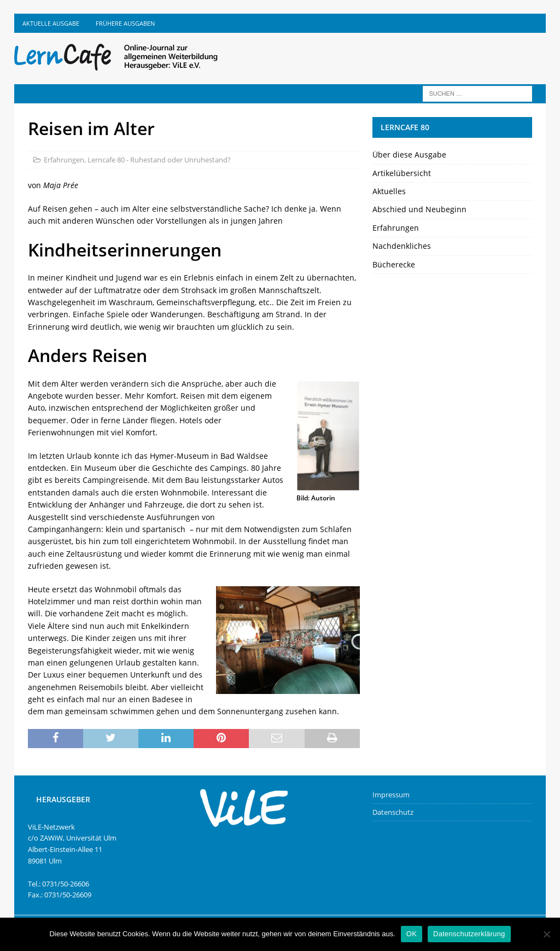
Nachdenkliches (402, 246)
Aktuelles (389, 191)
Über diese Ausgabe (409, 154)
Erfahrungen (64, 160)
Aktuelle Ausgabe (51, 23)
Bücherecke (394, 264)
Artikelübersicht (402, 173)
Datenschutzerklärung (469, 934)
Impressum (391, 795)
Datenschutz (393, 812)
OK (412, 934)
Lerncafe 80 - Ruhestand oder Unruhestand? (159, 160)
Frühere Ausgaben (125, 23)
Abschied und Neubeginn (419, 209)
